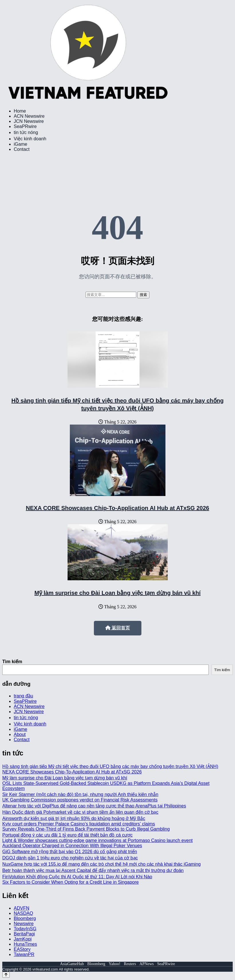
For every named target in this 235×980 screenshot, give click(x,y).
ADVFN (21, 908)
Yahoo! (115, 964)
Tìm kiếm (12, 662)
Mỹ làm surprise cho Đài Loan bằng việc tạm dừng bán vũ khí (117, 593)
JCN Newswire (29, 121)
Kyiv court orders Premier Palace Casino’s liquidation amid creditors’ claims (79, 824)
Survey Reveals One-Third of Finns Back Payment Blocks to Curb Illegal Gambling (86, 829)
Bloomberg (25, 918)
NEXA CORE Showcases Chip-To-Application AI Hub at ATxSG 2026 (117, 508)
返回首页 (118, 628)
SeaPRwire (25, 126)
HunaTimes (25, 944)
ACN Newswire (29, 116)
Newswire (24, 924)
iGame (20, 144)
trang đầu (23, 696)
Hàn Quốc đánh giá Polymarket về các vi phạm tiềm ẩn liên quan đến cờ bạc (80, 812)
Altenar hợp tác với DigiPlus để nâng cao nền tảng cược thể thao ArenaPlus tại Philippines (94, 806)
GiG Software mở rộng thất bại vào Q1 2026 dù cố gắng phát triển (70, 852)
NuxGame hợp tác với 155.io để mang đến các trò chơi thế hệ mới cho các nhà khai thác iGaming (101, 864)
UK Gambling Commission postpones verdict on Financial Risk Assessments (80, 800)
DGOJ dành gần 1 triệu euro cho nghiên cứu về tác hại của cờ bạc (70, 858)
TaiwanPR (24, 954)
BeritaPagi (24, 934)
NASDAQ (23, 913)
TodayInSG (25, 929)
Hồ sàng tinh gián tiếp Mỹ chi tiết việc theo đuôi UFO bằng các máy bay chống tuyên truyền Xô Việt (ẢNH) (110, 766)
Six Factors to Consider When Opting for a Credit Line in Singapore (71, 882)
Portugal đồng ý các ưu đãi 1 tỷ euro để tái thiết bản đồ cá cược (67, 835)
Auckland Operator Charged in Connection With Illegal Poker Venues (72, 846)
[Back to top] (6, 975)
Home (20, 111)
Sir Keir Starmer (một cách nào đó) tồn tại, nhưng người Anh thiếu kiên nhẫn (80, 794)
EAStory (22, 949)
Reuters (130, 964)
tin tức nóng (26, 132)
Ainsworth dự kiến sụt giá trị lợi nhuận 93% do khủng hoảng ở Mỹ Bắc (74, 818)
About (20, 734)
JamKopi (23, 939)
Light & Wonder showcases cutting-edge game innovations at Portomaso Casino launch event (97, 840)
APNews (147, 964)
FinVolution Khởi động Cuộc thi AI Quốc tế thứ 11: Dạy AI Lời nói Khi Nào (77, 877)
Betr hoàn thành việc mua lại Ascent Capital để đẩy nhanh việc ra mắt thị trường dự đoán (93, 870)
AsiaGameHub (72, 964)
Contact (22, 149)
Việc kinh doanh (30, 139)
